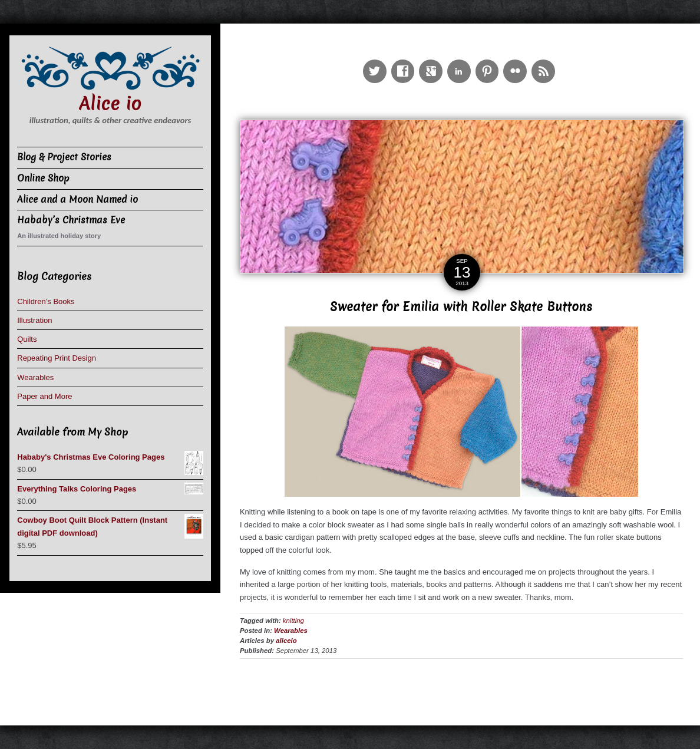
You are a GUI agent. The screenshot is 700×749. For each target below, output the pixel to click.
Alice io (110, 104)
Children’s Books (46, 301)
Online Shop (43, 178)
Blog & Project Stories (64, 157)
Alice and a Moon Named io (77, 199)
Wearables (291, 631)
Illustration (34, 320)
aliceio (286, 641)
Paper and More (44, 396)
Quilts (27, 339)
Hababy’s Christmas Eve (71, 220)
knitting (293, 621)
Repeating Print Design (57, 358)
